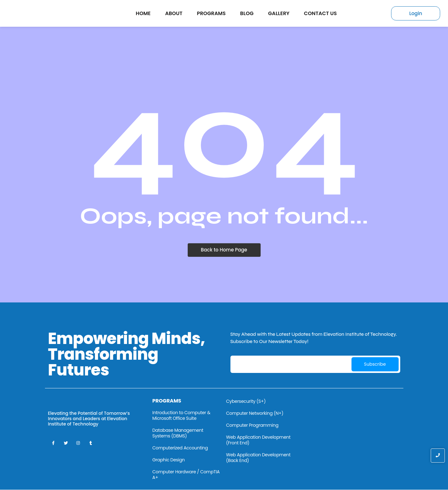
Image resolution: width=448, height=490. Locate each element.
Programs (211, 13)
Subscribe (375, 364)
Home (143, 13)
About (174, 13)
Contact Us (321, 13)
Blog (247, 13)
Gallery (279, 13)
